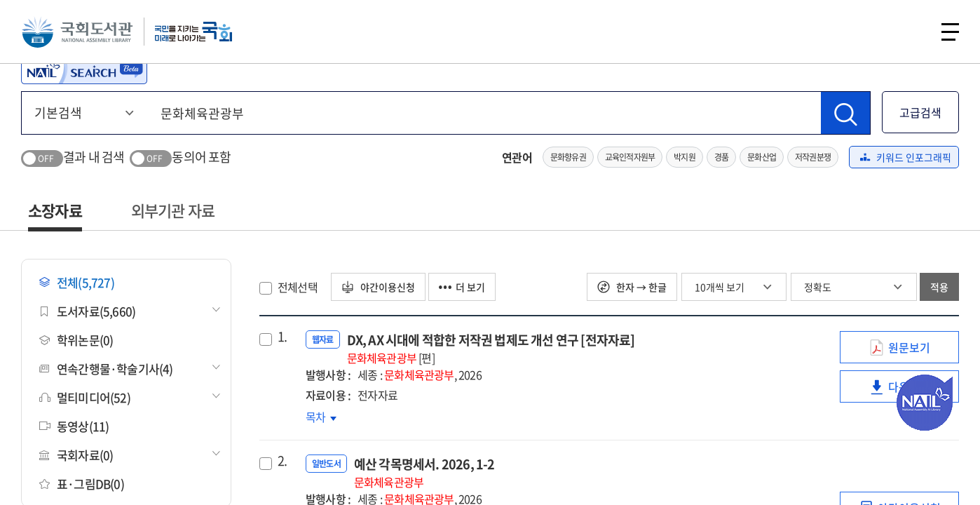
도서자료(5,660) (87, 311)
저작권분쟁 (813, 157)
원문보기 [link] (909, 351)
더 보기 (462, 287)
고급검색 (920, 112)
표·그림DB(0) (82, 484)
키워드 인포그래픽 (906, 157)
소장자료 (55, 210)
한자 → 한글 (632, 287)
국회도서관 (77, 32)
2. (282, 461)
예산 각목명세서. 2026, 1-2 (424, 472)
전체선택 (298, 287)
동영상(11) (74, 426)
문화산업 (762, 157)
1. (282, 337)
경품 (721, 157)
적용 (939, 287)
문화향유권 (568, 157)
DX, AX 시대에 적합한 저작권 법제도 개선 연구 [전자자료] (491, 348)
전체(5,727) (77, 282)
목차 (321, 417)
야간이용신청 (378, 287)
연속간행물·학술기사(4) (106, 369)
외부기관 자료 (173, 210)
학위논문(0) (76, 340)
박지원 (685, 157)
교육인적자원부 (630, 157)
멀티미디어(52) (85, 397)
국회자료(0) (76, 455)
